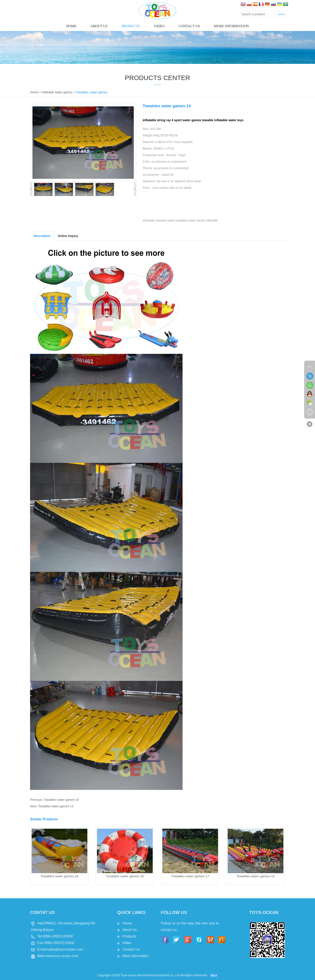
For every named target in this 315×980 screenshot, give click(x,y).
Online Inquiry (68, 236)
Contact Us (131, 949)
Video (159, 26)
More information (231, 26)
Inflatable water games (57, 92)
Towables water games (92, 92)
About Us (99, 26)
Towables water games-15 (61, 800)
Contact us (189, 26)
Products (131, 26)
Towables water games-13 (56, 806)
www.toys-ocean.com (62, 956)
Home (71, 26)
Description (42, 236)
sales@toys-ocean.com (65, 949)
